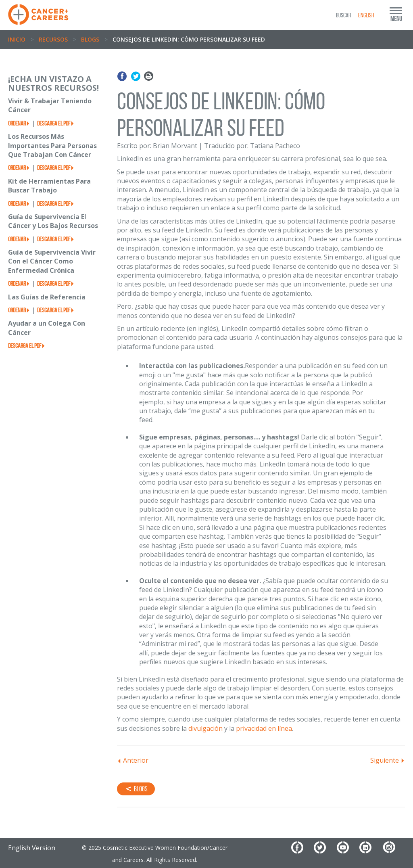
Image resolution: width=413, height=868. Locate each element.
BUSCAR (343, 15)
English (366, 15)
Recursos (53, 39)
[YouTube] (347, 850)
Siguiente (385, 760)
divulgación (205, 728)
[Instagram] (393, 850)
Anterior (136, 760)
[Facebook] (302, 850)
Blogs (90, 39)
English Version (32, 848)
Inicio (17, 39)
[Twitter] (324, 850)
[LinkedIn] (370, 850)
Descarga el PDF (54, 123)
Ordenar (17, 123)
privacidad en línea (264, 728)
